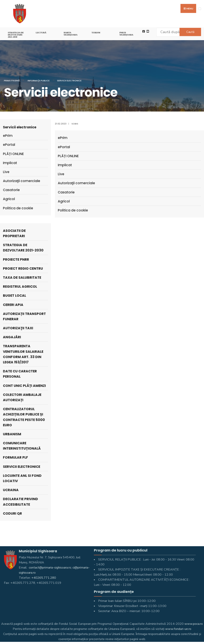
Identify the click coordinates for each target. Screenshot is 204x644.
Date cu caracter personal (20, 374)
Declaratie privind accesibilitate (20, 502)
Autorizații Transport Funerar (24, 316)
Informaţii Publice (39, 81)
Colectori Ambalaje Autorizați (22, 397)
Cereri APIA (13, 305)
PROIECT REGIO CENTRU (23, 268)
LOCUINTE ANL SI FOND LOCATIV (22, 478)
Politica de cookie (73, 210)
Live (61, 174)
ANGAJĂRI (12, 337)
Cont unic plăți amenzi (24, 386)
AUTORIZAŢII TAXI (18, 328)
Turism (96, 33)
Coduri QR (12, 513)
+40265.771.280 (44, 578)
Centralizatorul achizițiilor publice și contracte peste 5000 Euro (24, 417)
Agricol (64, 201)
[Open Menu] (200, 9)
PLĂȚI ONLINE (68, 156)
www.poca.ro (194, 624)
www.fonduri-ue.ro (178, 629)
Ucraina (11, 490)
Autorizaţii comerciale (76, 183)
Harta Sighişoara (71, 34)
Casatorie (66, 192)
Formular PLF (15, 457)
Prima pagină (12, 81)
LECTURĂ (41, 33)
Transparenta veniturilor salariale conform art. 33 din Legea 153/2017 (23, 354)
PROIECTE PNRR (16, 259)
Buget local (15, 296)
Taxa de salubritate (22, 278)
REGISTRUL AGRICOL (20, 287)
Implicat (65, 165)
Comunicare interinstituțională (22, 446)
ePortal (64, 147)
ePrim (63, 138)
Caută (190, 32)
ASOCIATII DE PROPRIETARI (14, 233)
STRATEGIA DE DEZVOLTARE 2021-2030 (16, 35)
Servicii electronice (69, 81)
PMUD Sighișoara (126, 34)
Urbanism (12, 434)
